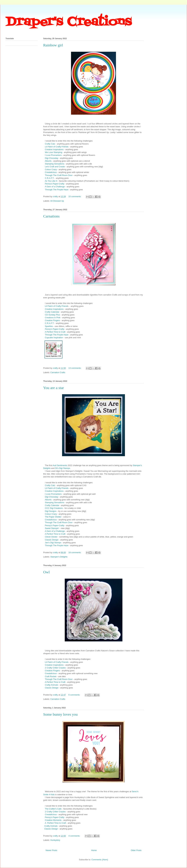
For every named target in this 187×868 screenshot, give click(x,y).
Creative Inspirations (54, 149)
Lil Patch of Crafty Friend (56, 306)
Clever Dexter (51, 537)
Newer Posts (51, 850)
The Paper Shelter (53, 517)
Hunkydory (55, 840)
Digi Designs (51, 511)
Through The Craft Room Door (59, 175)
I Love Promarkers (53, 155)
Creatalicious (51, 172)
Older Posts (136, 850)
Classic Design (52, 540)
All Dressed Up (57, 201)
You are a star (54, 388)
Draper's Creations (69, 22)
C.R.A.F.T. (50, 323)
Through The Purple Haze (57, 190)
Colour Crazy (51, 169)
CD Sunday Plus (52, 315)
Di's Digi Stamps (63, 468)
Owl (46, 572)
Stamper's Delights (59, 557)
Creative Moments (53, 820)
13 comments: (75, 368)
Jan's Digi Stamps (53, 543)
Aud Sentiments (60, 465)
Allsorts (48, 161)
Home (94, 850)
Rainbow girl (53, 45)
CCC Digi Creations (54, 508)
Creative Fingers (52, 320)
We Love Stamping (54, 152)
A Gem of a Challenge (55, 187)
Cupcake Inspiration (54, 338)
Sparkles (49, 326)
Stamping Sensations (54, 164)
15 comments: (75, 196)
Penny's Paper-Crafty (55, 184)
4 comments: (75, 836)
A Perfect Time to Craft (55, 332)
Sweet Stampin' (52, 528)
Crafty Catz (50, 144)
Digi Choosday (52, 158)
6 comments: (75, 695)
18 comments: (75, 552)
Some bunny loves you (60, 714)
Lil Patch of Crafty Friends (57, 147)
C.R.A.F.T (49, 178)
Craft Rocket (51, 676)
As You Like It (51, 181)
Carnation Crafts (58, 372)
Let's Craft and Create (55, 167)
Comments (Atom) (100, 860)
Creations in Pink (53, 318)
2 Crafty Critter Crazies (55, 668)
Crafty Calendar (52, 312)
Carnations (51, 216)
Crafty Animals (52, 685)
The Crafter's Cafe (53, 809)
